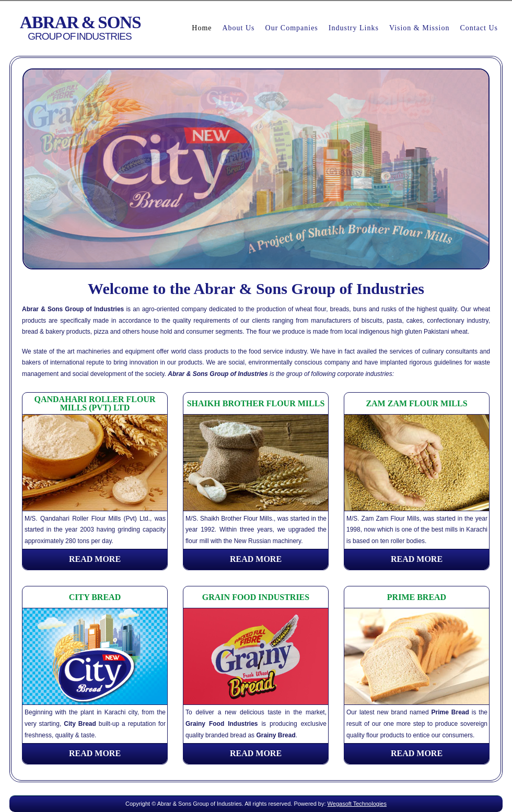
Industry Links (354, 28)
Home (202, 28)
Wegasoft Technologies (357, 804)
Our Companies (292, 28)
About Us (238, 28)
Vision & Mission (420, 28)
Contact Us (479, 28)
